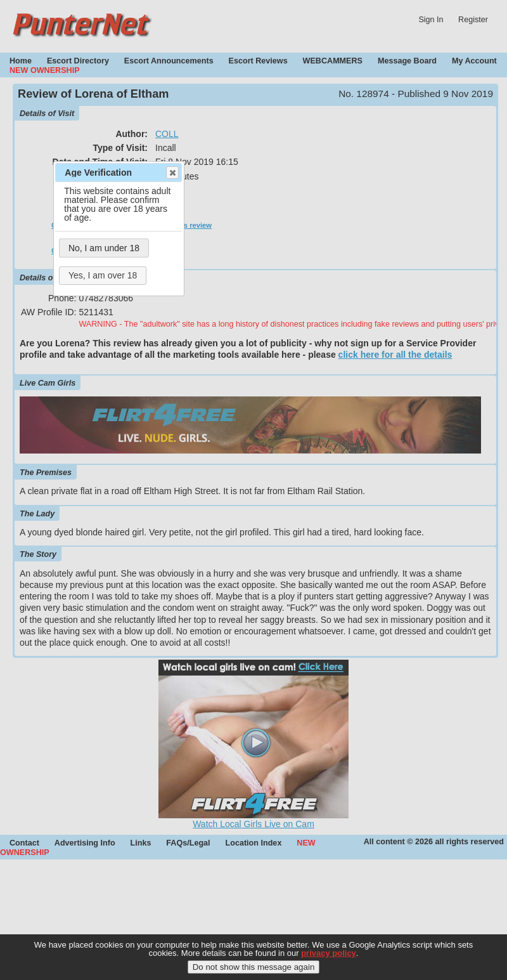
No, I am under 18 (104, 248)
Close (172, 173)
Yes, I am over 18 (103, 275)
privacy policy (329, 961)
